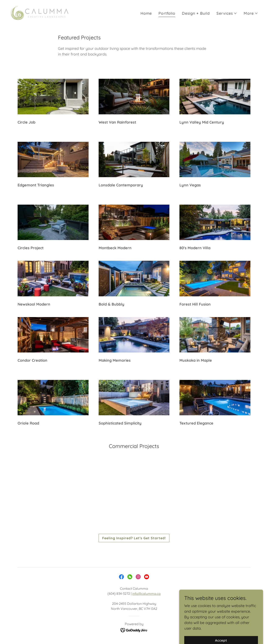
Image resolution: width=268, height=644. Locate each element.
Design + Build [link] (196, 13)
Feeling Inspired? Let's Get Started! (134, 538)
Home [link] (146, 13)
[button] (227, 13)
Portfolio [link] (167, 13)
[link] (40, 12)
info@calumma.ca (146, 594)
